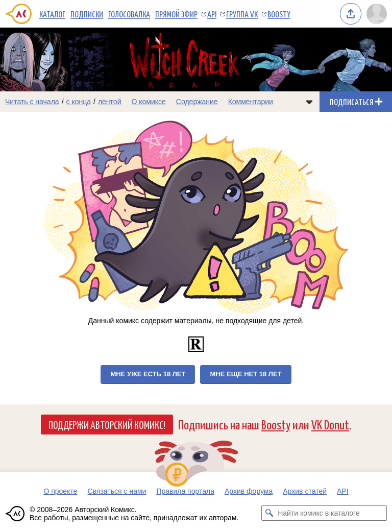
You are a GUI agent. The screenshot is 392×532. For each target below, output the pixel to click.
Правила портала (185, 491)
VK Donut (330, 424)
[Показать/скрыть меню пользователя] (377, 14)
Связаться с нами (117, 491)
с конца (79, 102)
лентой (110, 102)
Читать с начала (32, 102)
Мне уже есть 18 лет (148, 374)
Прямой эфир (176, 14)
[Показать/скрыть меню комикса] (309, 102)
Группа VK (242, 14)
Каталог (52, 14)
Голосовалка (129, 14)
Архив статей (305, 491)
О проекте (60, 491)
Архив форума (249, 491)
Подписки (87, 14)
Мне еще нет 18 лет (246, 374)
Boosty (279, 14)
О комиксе (148, 102)
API (212, 14)
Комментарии (251, 102)
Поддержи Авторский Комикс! (107, 424)
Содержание (197, 102)
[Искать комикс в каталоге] (269, 513)
